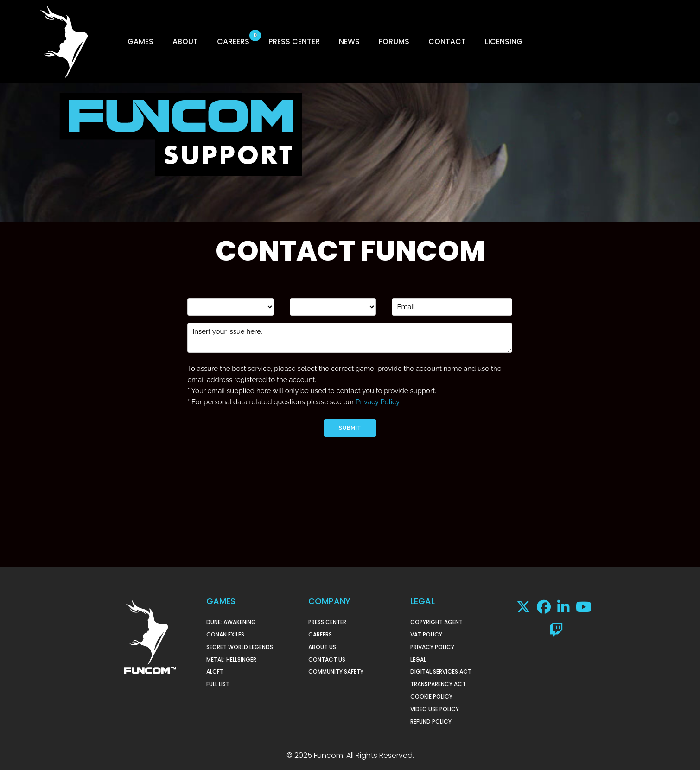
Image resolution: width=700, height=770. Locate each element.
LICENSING (504, 41)
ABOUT (185, 41)
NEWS (349, 41)
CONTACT (447, 41)
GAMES (140, 41)
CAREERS (233, 41)
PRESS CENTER (294, 41)
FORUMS (394, 41)
